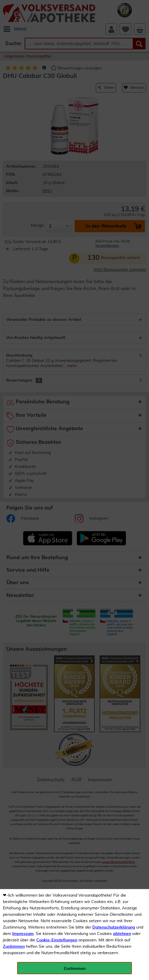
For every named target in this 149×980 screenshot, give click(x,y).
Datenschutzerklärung (114, 927)
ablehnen (122, 934)
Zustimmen (14, 947)
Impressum (23, 934)
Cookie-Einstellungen (57, 940)
